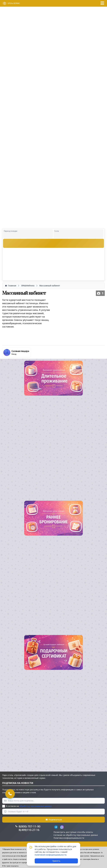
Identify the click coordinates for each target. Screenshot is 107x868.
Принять (56, 861)
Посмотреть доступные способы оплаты (73, 832)
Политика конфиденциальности (69, 838)
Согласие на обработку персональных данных (76, 835)
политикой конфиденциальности (51, 855)
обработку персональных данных (35, 806)
